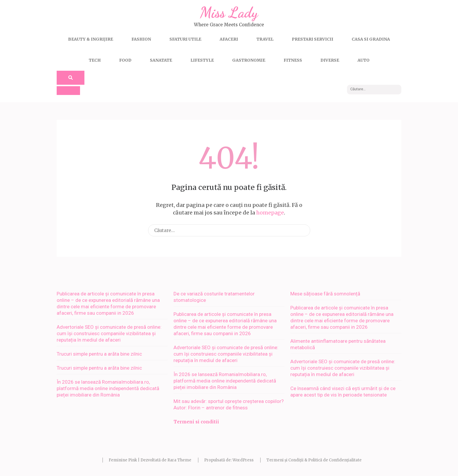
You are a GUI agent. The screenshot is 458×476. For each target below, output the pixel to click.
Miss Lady (229, 13)
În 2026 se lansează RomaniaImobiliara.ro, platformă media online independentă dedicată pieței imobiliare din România (108, 388)
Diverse (330, 60)
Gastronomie (249, 60)
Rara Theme (179, 460)
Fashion (141, 39)
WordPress (243, 460)
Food (125, 60)
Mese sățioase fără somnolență (325, 294)
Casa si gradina (371, 39)
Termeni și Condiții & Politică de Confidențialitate (314, 460)
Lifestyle (202, 60)
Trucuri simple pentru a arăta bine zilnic (99, 354)
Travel (265, 39)
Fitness (293, 60)
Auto (364, 60)
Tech (95, 60)
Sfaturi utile (185, 39)
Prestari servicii (313, 39)
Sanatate (161, 60)
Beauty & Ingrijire (91, 39)
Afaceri (229, 39)
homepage (270, 213)
